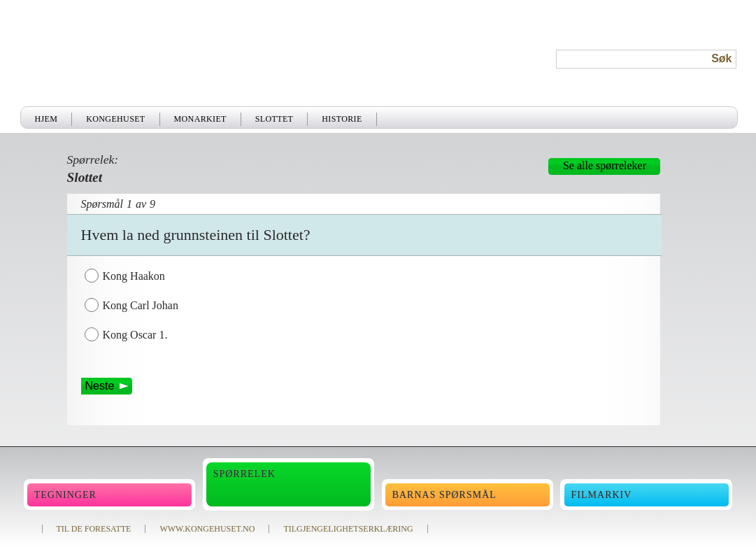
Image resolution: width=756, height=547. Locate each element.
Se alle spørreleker (605, 165)
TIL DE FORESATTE (94, 529)
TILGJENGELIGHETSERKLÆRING (348, 529)
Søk (721, 58)
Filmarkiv (602, 495)
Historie (342, 119)
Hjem (47, 119)
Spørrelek (244, 474)
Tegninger (65, 495)
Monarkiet (200, 119)
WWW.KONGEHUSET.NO (207, 529)
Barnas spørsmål (444, 495)
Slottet (274, 119)
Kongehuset (115, 119)
